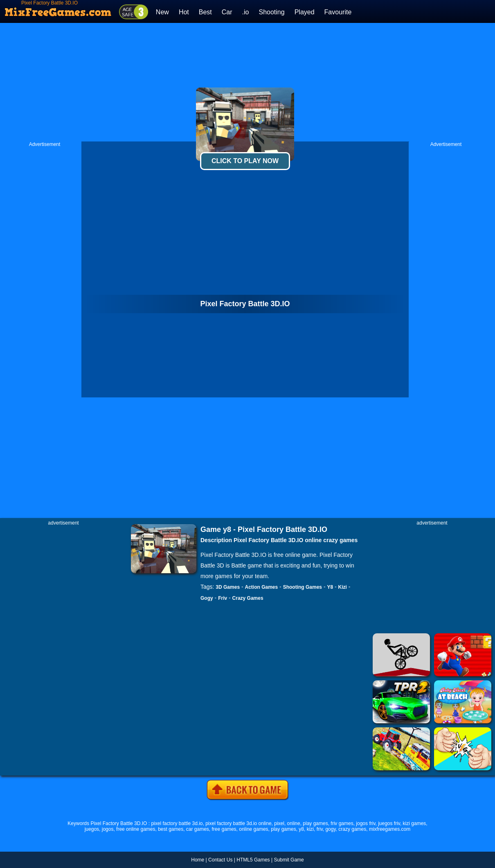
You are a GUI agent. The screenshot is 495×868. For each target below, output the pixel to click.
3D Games (228, 587)
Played (305, 12)
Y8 (330, 587)
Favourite (338, 12)
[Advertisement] (248, 82)
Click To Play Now (245, 161)
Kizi (343, 587)
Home (198, 860)
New (162, 12)
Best (205, 12)
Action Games (262, 587)
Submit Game (289, 860)
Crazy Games (248, 598)
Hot (184, 12)
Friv (223, 598)
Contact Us (220, 860)
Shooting (271, 12)
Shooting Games (303, 587)
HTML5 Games (253, 860)
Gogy (207, 598)
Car (227, 12)
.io (246, 12)
